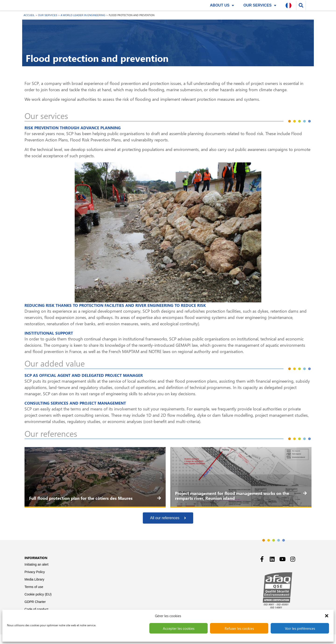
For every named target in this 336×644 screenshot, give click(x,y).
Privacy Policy (35, 581)
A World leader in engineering (83, 25)
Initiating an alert (37, 574)
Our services (260, 10)
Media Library (34, 589)
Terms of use (34, 596)
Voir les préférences (300, 628)
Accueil (29, 25)
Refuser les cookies (239, 628)
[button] (327, 616)
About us (222, 10)
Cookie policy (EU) (38, 604)
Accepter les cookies (179, 628)
